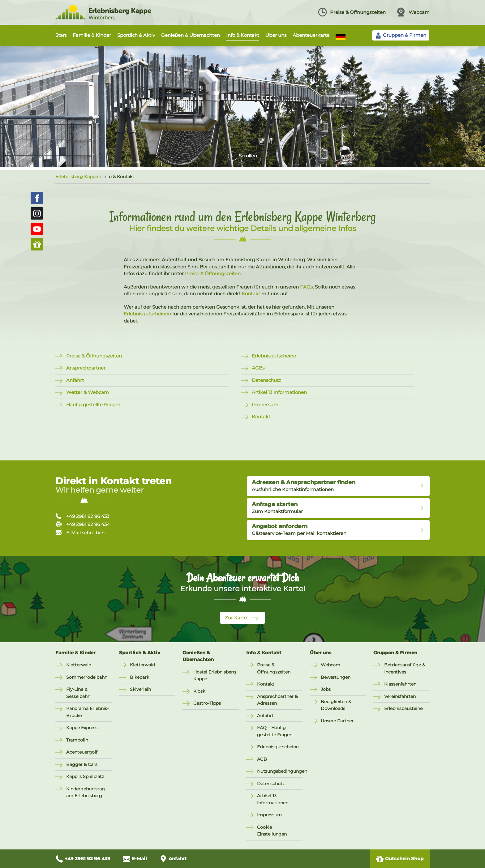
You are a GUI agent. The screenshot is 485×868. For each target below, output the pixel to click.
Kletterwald (79, 665)
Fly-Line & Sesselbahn (78, 693)
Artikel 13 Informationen (279, 392)
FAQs (306, 287)
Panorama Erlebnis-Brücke (87, 712)
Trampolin (77, 740)
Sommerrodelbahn (87, 677)
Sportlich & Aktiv (136, 35)
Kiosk (199, 691)
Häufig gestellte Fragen (93, 405)
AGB (262, 759)
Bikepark (139, 677)
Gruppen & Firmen (395, 653)
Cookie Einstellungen (272, 831)
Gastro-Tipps (207, 703)
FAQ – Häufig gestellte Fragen (275, 731)
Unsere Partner (337, 721)
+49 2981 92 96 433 (82, 516)
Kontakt (251, 294)
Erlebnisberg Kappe (77, 177)
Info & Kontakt (243, 35)
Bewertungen (336, 677)
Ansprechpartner (86, 368)
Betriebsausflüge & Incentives (405, 668)
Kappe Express (82, 728)
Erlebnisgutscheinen (147, 314)
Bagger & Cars (82, 764)
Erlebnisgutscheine (274, 356)
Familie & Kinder (92, 35)
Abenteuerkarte (311, 35)
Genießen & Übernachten (191, 35)
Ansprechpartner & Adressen (277, 700)
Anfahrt (75, 380)
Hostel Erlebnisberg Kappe (215, 676)
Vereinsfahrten (400, 696)
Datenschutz (266, 380)
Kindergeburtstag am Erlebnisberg (86, 792)
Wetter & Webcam (88, 392)
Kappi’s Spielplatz (85, 776)
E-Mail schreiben (80, 533)
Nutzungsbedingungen (280, 771)
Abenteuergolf (82, 752)
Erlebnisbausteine (403, 708)
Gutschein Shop (400, 859)
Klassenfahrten (400, 684)
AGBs (258, 368)
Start (61, 35)
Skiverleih (140, 689)
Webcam (413, 12)
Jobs (326, 689)
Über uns (276, 35)
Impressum (265, 405)
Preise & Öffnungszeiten (352, 12)
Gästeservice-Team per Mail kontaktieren (299, 530)
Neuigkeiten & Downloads (336, 705)
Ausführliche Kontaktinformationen (304, 486)
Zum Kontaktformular (277, 508)
